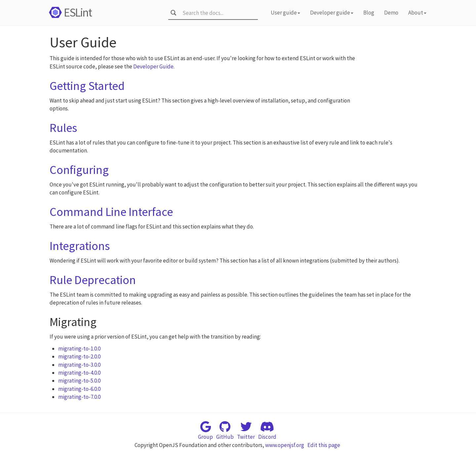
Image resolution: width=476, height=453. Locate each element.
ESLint (69, 12)
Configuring (79, 170)
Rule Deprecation (93, 280)
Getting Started (87, 86)
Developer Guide (153, 66)
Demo (391, 13)
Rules (63, 128)
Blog (369, 13)
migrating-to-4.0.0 (79, 373)
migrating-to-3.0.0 (79, 365)
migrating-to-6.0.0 (79, 389)
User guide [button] (285, 13)
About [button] (417, 13)
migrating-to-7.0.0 (79, 397)
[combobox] (218, 13)
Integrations (80, 246)
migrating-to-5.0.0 (79, 381)
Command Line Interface (111, 212)
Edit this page (324, 445)
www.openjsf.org (285, 445)
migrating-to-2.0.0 (79, 356)
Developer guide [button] (332, 13)
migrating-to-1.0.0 (79, 349)
